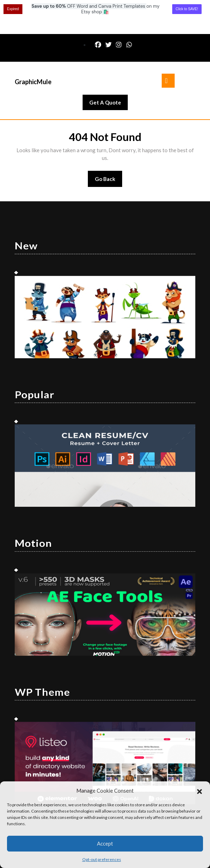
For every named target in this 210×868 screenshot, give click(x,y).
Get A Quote (108, 70)
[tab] (168, 47)
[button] (199, 790)
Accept (105, 843)
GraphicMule (33, 48)
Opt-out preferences (102, 859)
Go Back (109, 147)
